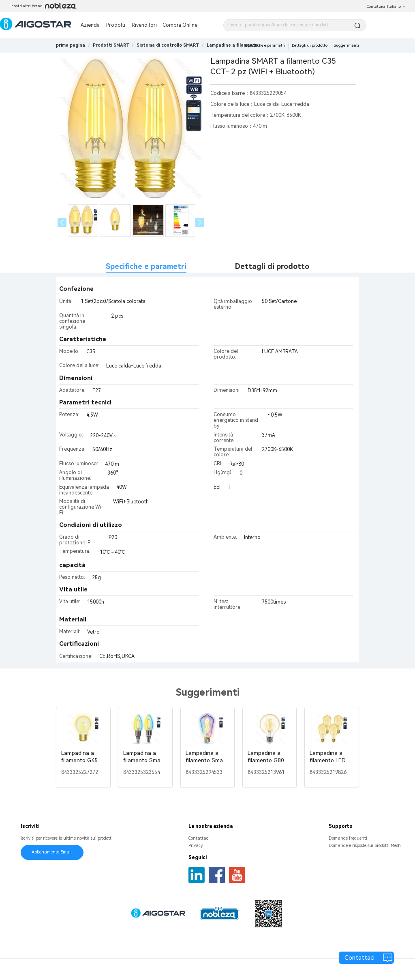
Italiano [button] (397, 6)
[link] (111, 45)
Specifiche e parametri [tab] (146, 266)
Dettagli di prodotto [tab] (272, 266)
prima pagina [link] (71, 45)
